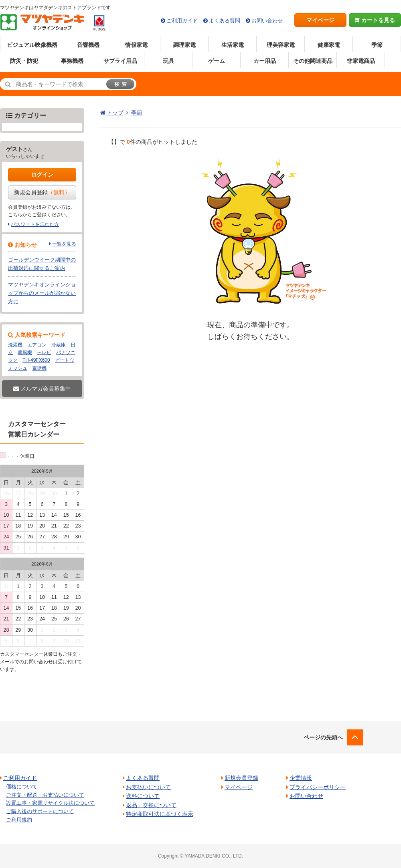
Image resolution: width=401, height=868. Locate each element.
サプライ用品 (120, 61)
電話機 (39, 368)
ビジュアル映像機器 (32, 45)
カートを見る (375, 20)
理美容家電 (281, 45)
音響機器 (88, 45)
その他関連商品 (313, 61)
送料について (143, 796)
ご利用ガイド (182, 21)
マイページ (320, 20)
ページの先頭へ (323, 737)
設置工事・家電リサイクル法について (50, 803)
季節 (377, 45)
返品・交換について (151, 805)
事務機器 (72, 61)
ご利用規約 (19, 820)
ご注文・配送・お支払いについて (45, 795)
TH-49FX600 (36, 360)
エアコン (37, 345)
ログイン (42, 175)
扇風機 (25, 352)
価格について (22, 786)
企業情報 (301, 778)
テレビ (44, 352)
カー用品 (265, 61)
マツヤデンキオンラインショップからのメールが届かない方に (42, 293)
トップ (115, 113)
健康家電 (329, 45)
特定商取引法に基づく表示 (160, 814)
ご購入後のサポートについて (40, 811)
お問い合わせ (267, 21)
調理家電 (184, 45)
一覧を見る (64, 244)
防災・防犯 (24, 61)
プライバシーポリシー (318, 787)
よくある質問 (225, 21)
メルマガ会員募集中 (42, 389)
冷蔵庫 (59, 345)
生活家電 (233, 45)
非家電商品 (361, 61)
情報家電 (136, 45)
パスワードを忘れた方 (35, 224)
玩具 (168, 61)
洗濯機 (15, 345)
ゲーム (217, 61)
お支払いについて (148, 787)
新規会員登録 (42, 192)
